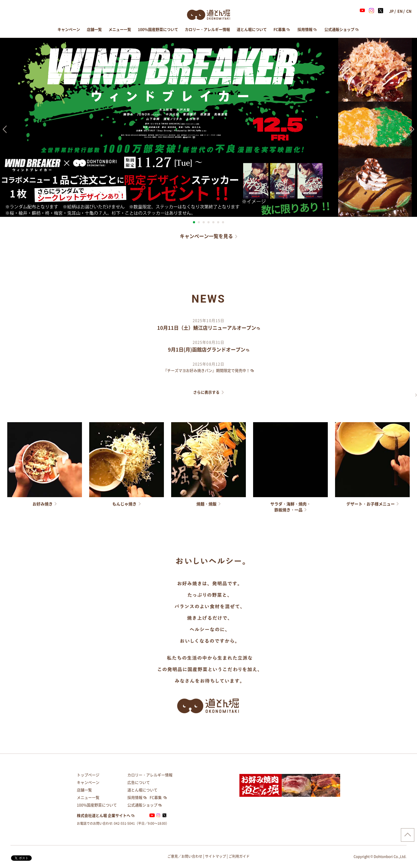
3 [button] (204, 222)
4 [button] (208, 222)
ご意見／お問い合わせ (185, 856)
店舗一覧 (94, 30)
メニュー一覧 (120, 30)
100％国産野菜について (158, 30)
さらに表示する (206, 392)
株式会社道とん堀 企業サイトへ (104, 816)
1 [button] (194, 222)
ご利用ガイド (239, 856)
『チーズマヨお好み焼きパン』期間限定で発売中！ (207, 371)
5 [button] (213, 222)
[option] (208, 127)
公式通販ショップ (339, 30)
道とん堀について (252, 30)
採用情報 (305, 30)
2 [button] (199, 222)
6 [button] (218, 222)
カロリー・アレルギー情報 (207, 30)
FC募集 (280, 30)
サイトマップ (215, 856)
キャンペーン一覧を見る (206, 236)
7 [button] (223, 222)
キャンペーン (69, 30)
